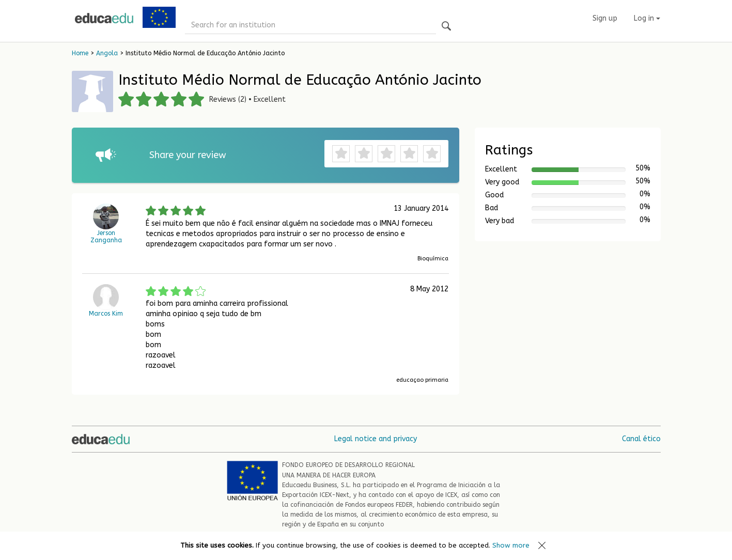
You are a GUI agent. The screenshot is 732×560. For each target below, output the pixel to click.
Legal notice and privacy (376, 439)
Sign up (605, 18)
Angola (107, 53)
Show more (511, 545)
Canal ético (641, 439)
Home (80, 53)
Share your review (188, 155)
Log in (647, 18)
